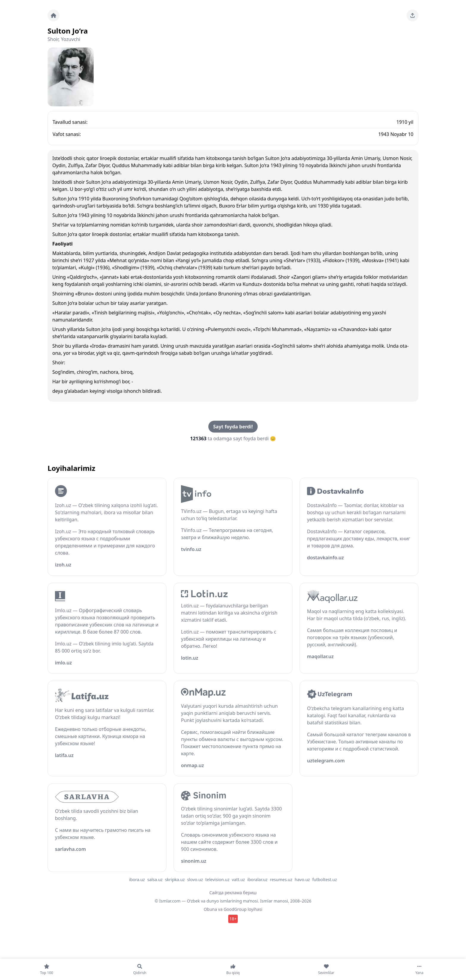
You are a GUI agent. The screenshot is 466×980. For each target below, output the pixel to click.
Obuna (210, 909)
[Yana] (419, 969)
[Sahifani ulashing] (413, 15)
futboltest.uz (325, 880)
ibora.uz (137, 880)
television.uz (217, 880)
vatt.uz (238, 880)
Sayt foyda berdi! (233, 427)
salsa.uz (155, 880)
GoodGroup (235, 909)
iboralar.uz (257, 880)
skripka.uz (175, 880)
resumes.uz (281, 880)
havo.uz (302, 880)
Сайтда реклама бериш (233, 893)
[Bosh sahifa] (53, 15)
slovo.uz (195, 880)
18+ (233, 919)
